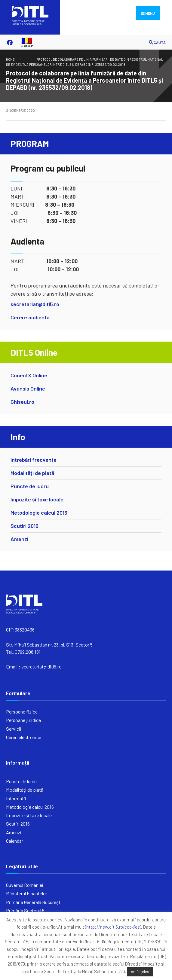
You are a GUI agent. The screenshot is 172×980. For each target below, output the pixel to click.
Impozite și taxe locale (37, 499)
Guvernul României (25, 885)
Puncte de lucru (30, 486)
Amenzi (19, 539)
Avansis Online (28, 388)
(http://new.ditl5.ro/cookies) (113, 927)
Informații (16, 798)
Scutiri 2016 (25, 526)
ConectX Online (29, 375)
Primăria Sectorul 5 (25, 910)
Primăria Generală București (34, 902)
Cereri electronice (24, 737)
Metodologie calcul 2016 (39, 513)
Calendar (15, 841)
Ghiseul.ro (22, 402)
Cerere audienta (30, 317)
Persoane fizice (22, 712)
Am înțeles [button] (140, 972)
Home (10, 59)
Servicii (14, 729)
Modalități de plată (32, 473)
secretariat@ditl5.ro (35, 304)
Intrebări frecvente (34, 460)
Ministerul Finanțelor (27, 893)
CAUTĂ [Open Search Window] (157, 43)
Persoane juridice (23, 720)
